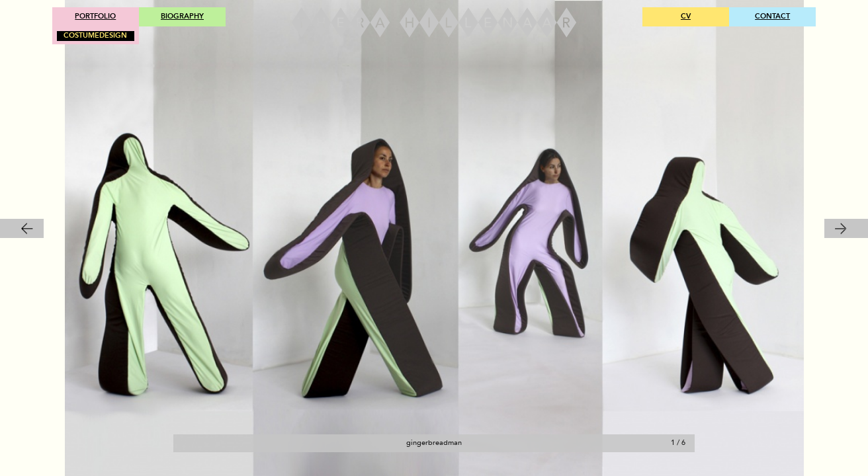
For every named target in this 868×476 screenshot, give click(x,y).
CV (686, 16)
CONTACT (772, 16)
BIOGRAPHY (182, 16)
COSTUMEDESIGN (95, 35)
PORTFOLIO (95, 16)
